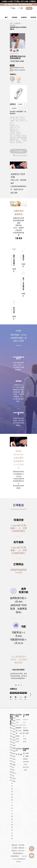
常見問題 (21, 845)
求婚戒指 (14, 17)
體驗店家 (14, 750)
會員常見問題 (12, 730)
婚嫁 (14, 765)
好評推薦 (14, 744)
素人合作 (21, 851)
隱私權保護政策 (18, 853)
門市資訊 (29, 8)
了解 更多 (18, 238)
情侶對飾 (11, 759)
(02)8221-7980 (18, 721)
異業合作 (15, 851)
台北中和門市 (19, 716)
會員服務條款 (15, 856)
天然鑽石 (20, 104)
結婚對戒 (24, 17)
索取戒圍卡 (20, 112)
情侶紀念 (14, 761)
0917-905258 (19, 725)
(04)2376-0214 (26, 721)
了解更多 (23, 265)
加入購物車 (19, 151)
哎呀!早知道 (14, 772)
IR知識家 (14, 719)
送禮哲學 (14, 755)
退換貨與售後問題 (12, 785)
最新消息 (14, 733)
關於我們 (15, 845)
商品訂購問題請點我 (20, 156)
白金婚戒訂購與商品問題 (12, 825)
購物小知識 (12, 803)
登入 (13, 8)
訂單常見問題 (12, 746)
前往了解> (14, 193)
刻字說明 (13, 112)
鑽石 (6, 17)
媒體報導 (14, 739)
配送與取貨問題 (12, 764)
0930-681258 (25, 726)
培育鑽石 (14, 108)
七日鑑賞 (15, 848)
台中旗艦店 (26, 716)
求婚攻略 (14, 780)
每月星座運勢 (14, 726)
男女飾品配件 (11, 773)
